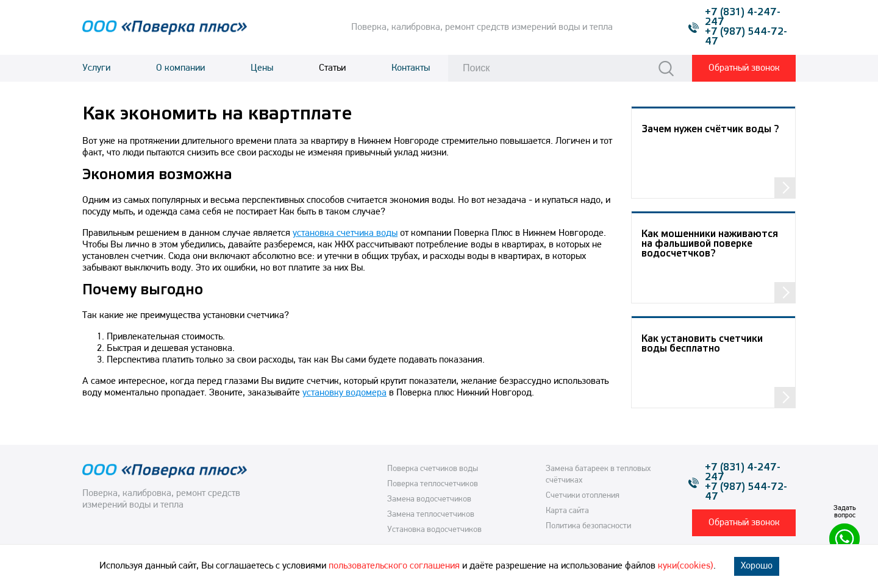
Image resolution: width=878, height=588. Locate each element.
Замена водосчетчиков (429, 499)
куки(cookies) (686, 566)
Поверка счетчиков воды (433, 469)
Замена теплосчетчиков (431, 515)
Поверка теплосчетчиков (433, 484)
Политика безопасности (588, 526)
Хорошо (757, 566)
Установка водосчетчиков (434, 530)
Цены (262, 68)
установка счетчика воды (345, 233)
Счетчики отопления (583, 496)
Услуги (96, 68)
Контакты (411, 68)
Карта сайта (567, 511)
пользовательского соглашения (394, 566)
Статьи (332, 68)
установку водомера (344, 393)
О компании (180, 68)
